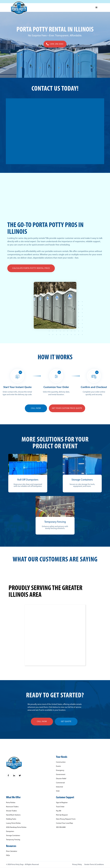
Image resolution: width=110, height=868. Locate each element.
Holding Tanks (11, 819)
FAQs (8, 856)
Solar (58, 791)
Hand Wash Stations (13, 815)
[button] (96, 8)
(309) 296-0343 (57, 44)
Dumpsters (10, 832)
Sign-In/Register (62, 803)
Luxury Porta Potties (13, 823)
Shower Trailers (12, 811)
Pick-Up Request (62, 815)
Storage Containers (13, 836)
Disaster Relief (61, 779)
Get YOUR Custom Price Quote (67, 408)
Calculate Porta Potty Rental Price (31, 268)
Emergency (60, 770)
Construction (61, 762)
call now (42, 722)
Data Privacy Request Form (66, 819)
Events (58, 766)
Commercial (60, 783)
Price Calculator (12, 851)
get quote (66, 722)
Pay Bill (59, 811)
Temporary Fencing (13, 840)
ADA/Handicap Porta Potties (16, 827)
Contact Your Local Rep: (65, 823)
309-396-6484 (61, 827)
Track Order (60, 807)
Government (61, 775)
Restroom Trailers (12, 807)
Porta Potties (11, 803)
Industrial (59, 787)
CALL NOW (36, 408)
